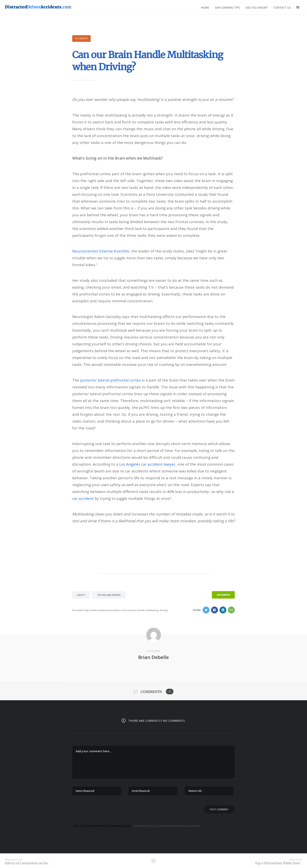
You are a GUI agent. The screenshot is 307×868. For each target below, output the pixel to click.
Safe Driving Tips (227, 8)
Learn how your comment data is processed (167, 826)
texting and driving (109, 595)
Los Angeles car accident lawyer (147, 464)
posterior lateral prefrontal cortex (111, 380)
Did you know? (257, 8)
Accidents (81, 38)
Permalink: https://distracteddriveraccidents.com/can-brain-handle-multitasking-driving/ (120, 610)
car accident (83, 498)
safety (81, 595)
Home (205, 8)
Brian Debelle (153, 657)
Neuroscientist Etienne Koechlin (101, 251)
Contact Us (282, 8)
